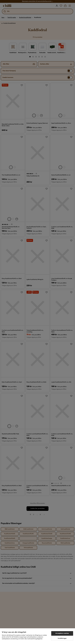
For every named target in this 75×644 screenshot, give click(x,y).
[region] (37, 636)
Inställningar (62, 638)
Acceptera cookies (62, 633)
